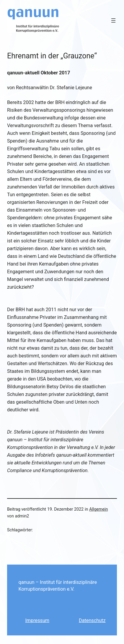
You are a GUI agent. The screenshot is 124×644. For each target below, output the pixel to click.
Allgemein (98, 509)
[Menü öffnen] (113, 20)
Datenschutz (92, 620)
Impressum (37, 620)
